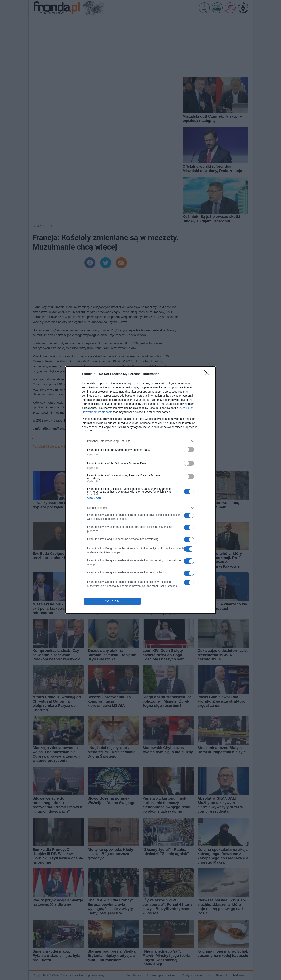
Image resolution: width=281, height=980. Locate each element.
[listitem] (141, 441)
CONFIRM (112, 601)
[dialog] (141, 490)
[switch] (189, 450)
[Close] (208, 374)
